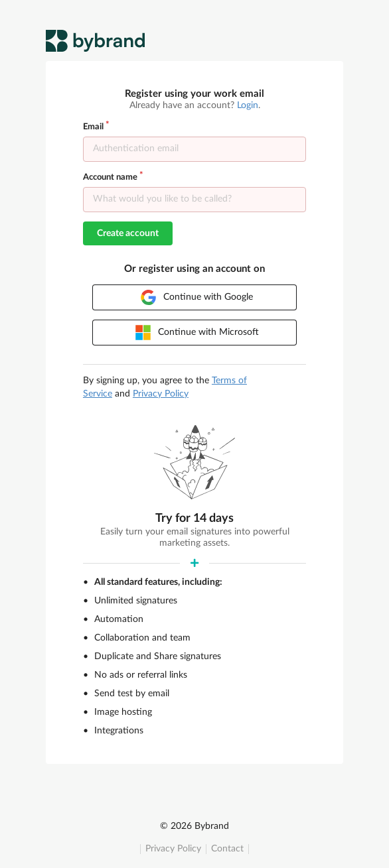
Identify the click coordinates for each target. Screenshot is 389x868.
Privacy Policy (173, 849)
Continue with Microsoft (197, 333)
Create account (128, 233)
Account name (110, 177)
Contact (227, 849)
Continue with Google (197, 297)
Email (93, 127)
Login (248, 105)
